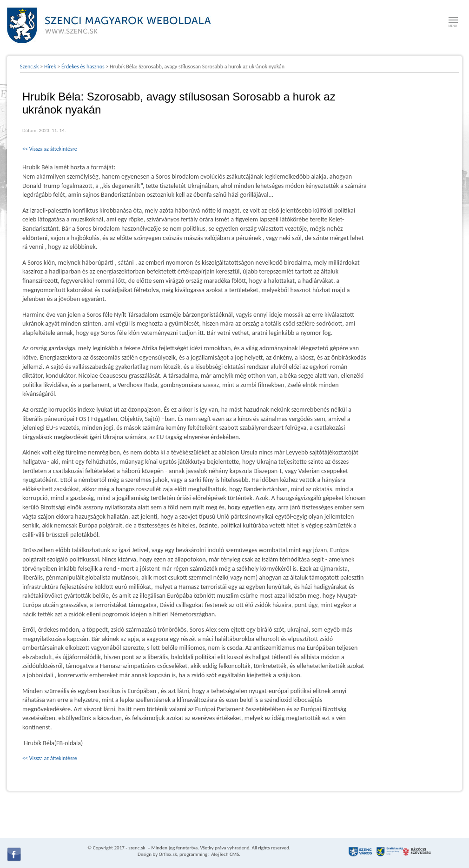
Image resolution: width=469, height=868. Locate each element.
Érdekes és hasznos (83, 67)
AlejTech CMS (225, 854)
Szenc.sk (30, 67)
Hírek (50, 67)
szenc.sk (137, 848)
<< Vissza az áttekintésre (50, 149)
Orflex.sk (168, 854)
